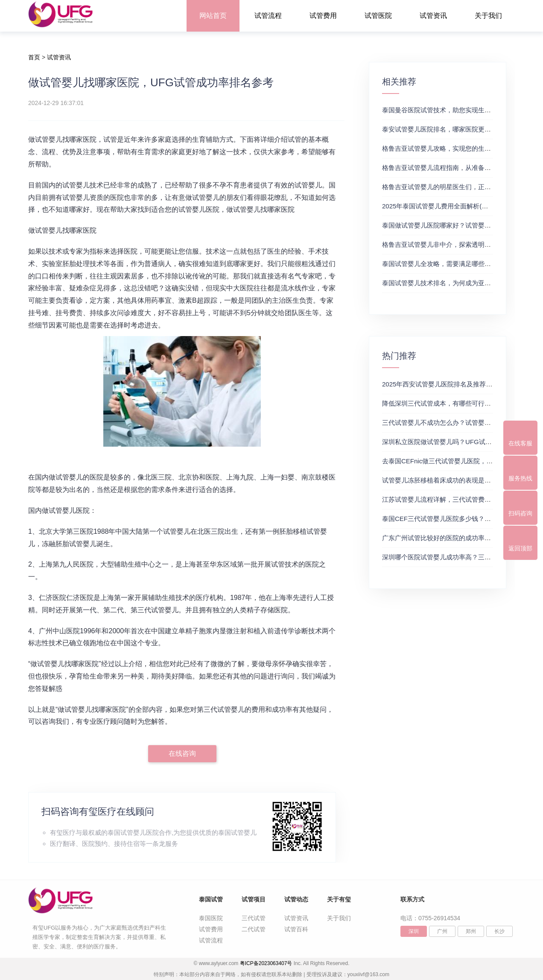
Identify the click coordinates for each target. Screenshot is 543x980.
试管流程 (268, 16)
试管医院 (378, 16)
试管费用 (323, 16)
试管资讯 (433, 16)
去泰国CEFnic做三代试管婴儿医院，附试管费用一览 (457, 461)
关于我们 (488, 16)
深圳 (414, 931)
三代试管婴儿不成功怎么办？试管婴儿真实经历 (449, 423)
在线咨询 (182, 753)
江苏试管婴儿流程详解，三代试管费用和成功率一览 (456, 499)
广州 (442, 931)
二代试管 (254, 929)
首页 (34, 57)
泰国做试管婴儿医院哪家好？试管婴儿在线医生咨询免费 (462, 225)
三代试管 (254, 918)
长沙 (499, 931)
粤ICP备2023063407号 (266, 963)
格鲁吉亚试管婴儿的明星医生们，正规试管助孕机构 (456, 187)
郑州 (471, 931)
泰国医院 (211, 918)
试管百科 (296, 929)
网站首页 (213, 16)
